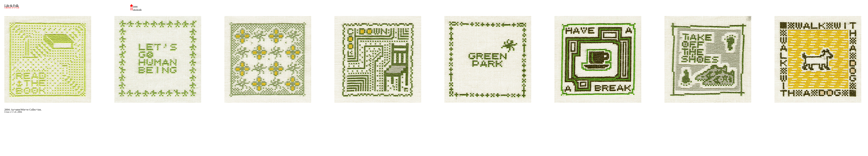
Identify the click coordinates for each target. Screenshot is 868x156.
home (134, 6)
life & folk (136, 10)
